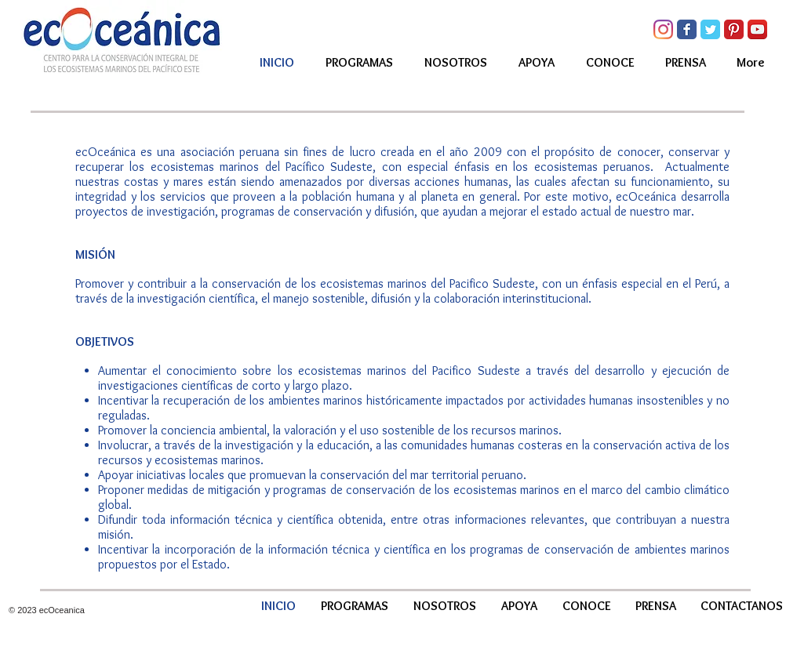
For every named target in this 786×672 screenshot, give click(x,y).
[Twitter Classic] (710, 29)
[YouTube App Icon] (757, 29)
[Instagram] (663, 29)
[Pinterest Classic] (734, 29)
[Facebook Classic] (687, 29)
